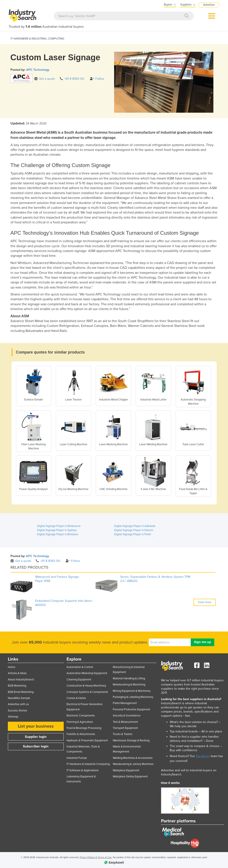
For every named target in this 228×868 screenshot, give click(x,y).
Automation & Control (80, 667)
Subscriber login (36, 746)
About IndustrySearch (21, 680)
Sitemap (13, 717)
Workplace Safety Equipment (130, 777)
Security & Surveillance (127, 716)
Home (12, 667)
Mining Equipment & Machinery (132, 691)
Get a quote (45, 79)
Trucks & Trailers (123, 734)
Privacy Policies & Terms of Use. (96, 857)
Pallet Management (125, 703)
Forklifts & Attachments (81, 734)
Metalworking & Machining (129, 685)
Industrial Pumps (77, 758)
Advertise (209, 5)
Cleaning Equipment (79, 680)
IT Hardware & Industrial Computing (88, 764)
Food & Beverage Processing (84, 728)
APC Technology (38, 70)
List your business (36, 726)
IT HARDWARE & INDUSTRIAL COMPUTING (37, 39)
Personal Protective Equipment (131, 709)
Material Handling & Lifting (129, 678)
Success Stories (17, 711)
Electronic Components (81, 716)
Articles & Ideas (17, 673)
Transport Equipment (125, 728)
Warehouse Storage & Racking (131, 740)
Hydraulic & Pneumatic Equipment (87, 740)
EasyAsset (203, 756)
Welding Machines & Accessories (133, 758)
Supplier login (36, 737)
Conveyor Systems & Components (87, 692)
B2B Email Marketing (21, 692)
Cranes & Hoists (76, 698)
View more (205, 602)
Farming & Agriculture (80, 722)
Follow (97, 79)
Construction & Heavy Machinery (86, 686)
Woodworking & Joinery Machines (133, 764)
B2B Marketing (17, 686)
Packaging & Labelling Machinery (133, 697)
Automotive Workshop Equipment (87, 673)
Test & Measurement (125, 722)
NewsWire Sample (19, 698)
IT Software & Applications (83, 770)
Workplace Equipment (126, 770)
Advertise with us (18, 704)
